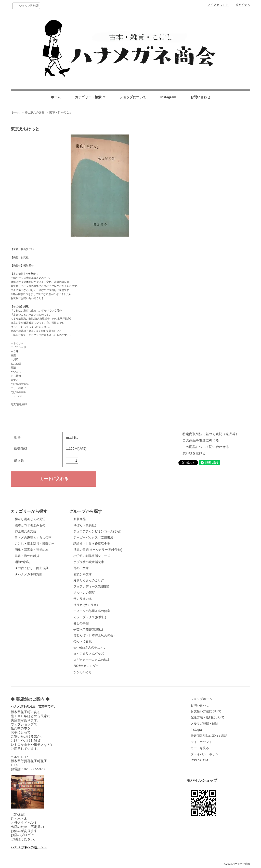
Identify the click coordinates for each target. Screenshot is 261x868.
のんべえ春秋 (83, 641)
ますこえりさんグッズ (89, 654)
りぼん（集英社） (86, 525)
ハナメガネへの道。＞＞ (29, 847)
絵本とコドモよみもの (30, 525)
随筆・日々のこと (61, 112)
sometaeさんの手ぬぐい (90, 647)
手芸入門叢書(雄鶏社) (88, 629)
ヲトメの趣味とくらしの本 (33, 537)
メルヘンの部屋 (84, 593)
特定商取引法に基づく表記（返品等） (211, 434)
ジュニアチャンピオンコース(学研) (97, 531)
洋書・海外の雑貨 (27, 556)
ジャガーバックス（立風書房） (95, 537)
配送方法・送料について (207, 717)
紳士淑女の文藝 (35, 112)
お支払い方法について (206, 711)
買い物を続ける (194, 453)
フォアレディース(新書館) (91, 586)
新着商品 (80, 519)
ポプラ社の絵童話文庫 (89, 562)
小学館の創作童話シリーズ (92, 556)
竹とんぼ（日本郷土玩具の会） (95, 635)
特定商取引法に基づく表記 (209, 736)
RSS (194, 760)
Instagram (168, 97)
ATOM (204, 760)
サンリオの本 (83, 599)
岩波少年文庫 (83, 574)
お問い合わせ (200, 97)
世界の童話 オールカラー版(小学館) (98, 550)
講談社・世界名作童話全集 (92, 544)
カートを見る (200, 748)
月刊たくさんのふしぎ (89, 580)
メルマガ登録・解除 (204, 724)
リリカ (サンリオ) (86, 605)
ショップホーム (201, 699)
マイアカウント (218, 5)
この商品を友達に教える (201, 440)
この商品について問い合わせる (206, 447)
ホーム (56, 97)
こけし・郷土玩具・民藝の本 (35, 544)
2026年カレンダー (86, 666)
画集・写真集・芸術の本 (32, 550)
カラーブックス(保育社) (90, 617)
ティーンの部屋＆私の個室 (92, 611)
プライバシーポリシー (206, 754)
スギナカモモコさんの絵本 (92, 660)
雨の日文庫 (81, 568)
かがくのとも (83, 672)
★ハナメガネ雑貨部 (29, 574)
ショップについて (133, 97)
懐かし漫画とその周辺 (30, 519)
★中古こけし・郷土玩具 (32, 568)
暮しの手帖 (81, 623)
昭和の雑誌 (22, 562)
